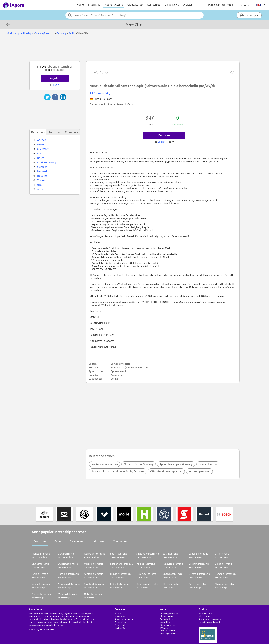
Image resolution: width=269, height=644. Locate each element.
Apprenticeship (114, 5)
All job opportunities (169, 613)
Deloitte (42, 176)
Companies (154, 5)
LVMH (41, 145)
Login (161, 142)
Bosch (41, 158)
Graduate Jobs (167, 619)
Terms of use (120, 622)
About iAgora (121, 616)
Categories (77, 541)
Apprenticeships (24, 33)
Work (10, 33)
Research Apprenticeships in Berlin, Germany (118, 471)
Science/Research (45, 33)
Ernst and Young (47, 162)
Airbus (41, 189)
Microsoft (43, 149)
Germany (61, 33)
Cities (58, 541)
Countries (40, 541)
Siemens (42, 167)
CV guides (164, 628)
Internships (165, 622)
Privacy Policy (121, 625)
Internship (94, 5)
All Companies (166, 616)
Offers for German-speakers (166, 471)
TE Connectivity (100, 93)
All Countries (204, 616)
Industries (98, 541)
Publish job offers (168, 633)
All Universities (206, 613)
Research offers (208, 464)
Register (164, 135)
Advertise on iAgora (124, 619)
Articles (188, 5)
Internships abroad (199, 471)
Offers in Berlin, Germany (139, 464)
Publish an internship (221, 5)
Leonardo (43, 171)
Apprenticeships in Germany (176, 464)
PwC (40, 153)
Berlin (72, 33)
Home (80, 5)
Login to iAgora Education (210, 622)
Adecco (42, 140)
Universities (172, 5)
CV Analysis (249, 15)
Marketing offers (168, 625)
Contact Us (120, 628)
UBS (40, 185)
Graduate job (135, 5)
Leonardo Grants (167, 631)
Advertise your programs (210, 619)
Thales (41, 180)
